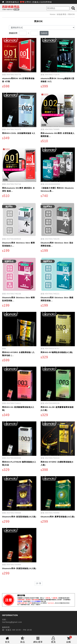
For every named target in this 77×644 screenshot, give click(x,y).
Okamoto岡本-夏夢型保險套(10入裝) (58, 517)
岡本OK (72, 14)
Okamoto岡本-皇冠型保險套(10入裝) (19, 517)
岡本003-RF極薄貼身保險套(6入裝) (57, 352)
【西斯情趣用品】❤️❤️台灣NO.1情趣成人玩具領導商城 (28, 2)
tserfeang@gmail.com (12, 622)
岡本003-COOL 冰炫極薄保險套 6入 (19, 133)
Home (53, 14)
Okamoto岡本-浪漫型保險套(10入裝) (19, 568)
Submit (44, 33)
